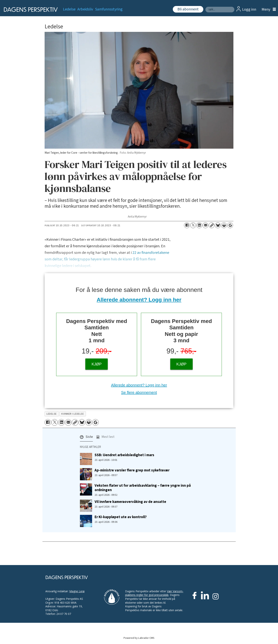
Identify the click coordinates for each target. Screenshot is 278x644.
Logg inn (249, 9)
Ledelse (69, 9)
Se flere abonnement (139, 392)
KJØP (97, 364)
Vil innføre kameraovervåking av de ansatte (130, 502)
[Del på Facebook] (187, 225)
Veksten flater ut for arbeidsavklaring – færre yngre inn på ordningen (143, 488)
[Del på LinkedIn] (199, 225)
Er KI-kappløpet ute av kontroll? (121, 517)
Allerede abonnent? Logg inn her (139, 300)
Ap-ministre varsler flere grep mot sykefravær (132, 470)
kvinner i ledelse (73, 414)
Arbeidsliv (85, 9)
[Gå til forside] (29, 10)
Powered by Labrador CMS (139, 638)
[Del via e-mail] (205, 225)
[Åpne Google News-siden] (230, 225)
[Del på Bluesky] (218, 225)
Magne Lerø (77, 591)
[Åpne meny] (268, 10)
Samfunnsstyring (109, 9)
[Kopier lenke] (212, 225)
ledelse (52, 414)
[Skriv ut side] (224, 225)
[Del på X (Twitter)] (193, 225)
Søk (205, 7)
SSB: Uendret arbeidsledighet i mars (124, 455)
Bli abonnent (188, 9)
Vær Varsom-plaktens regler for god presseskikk (154, 593)
